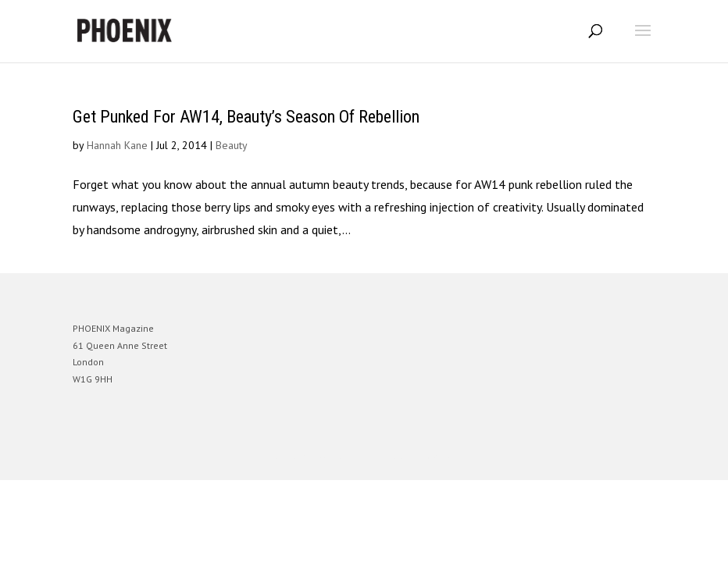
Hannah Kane (117, 145)
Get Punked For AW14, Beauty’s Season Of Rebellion (246, 117)
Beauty (232, 145)
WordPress (439, 456)
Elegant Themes (342, 456)
